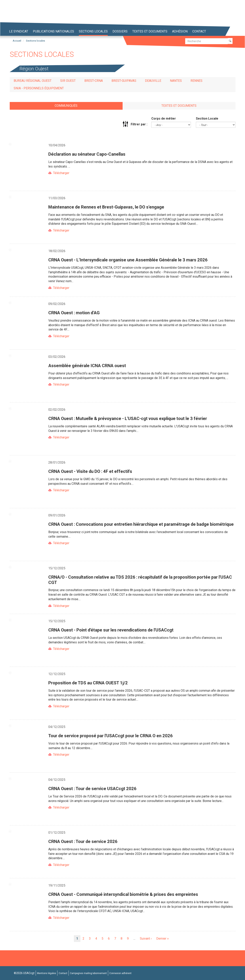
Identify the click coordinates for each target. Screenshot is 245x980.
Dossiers (120, 31)
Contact (199, 31)
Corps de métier (164, 119)
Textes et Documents (150, 31)
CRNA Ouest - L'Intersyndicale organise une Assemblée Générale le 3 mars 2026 (128, 260)
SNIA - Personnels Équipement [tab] (39, 88)
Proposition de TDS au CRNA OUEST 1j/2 (88, 683)
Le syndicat (19, 31)
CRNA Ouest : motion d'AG (74, 313)
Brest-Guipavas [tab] (124, 81)
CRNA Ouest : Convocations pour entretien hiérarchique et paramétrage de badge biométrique (141, 524)
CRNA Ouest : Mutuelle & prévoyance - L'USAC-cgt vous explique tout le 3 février (128, 419)
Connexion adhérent (120, 973)
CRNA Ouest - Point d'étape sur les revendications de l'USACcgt (111, 630)
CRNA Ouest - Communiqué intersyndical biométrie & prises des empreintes (123, 894)
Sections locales (93, 31)
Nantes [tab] (176, 81)
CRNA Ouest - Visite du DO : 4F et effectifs (90, 471)
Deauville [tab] (153, 81)
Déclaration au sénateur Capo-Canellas (87, 154)
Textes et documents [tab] (179, 106)
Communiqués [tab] (66, 106)
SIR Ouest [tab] (68, 81)
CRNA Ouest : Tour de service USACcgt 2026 (92, 789)
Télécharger (61, 173)
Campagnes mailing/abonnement (88, 973)
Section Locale (207, 119)
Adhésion (180, 31)
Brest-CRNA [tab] (94, 81)
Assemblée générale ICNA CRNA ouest (87, 366)
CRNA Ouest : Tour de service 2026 (83, 841)
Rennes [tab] (196, 81)
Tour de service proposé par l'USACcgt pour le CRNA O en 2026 (111, 736)
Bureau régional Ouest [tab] (33, 81)
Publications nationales (53, 31)
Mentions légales (47, 973)
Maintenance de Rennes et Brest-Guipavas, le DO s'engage (106, 207)
